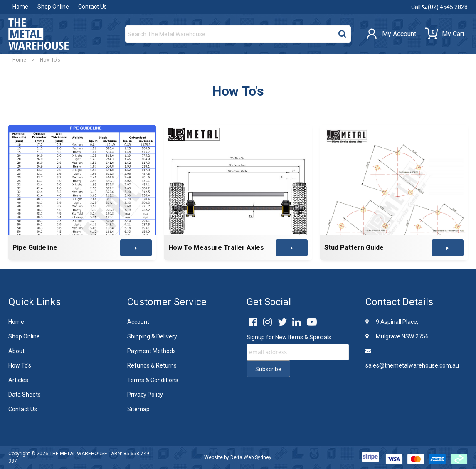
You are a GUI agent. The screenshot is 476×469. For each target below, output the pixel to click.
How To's (20, 365)
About (16, 351)
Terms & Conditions (153, 380)
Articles (18, 380)
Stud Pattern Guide (354, 248)
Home (20, 7)
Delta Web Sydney (251, 457)
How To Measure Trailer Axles (216, 248)
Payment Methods (152, 351)
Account (138, 322)
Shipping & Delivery (152, 336)
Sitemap (138, 409)
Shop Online (53, 7)
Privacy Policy (145, 395)
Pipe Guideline (35, 248)
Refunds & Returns (152, 365)
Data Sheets (25, 395)
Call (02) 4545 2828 (439, 7)
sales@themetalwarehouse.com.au (412, 358)
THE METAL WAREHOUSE (78, 454)
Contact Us (92, 7)
